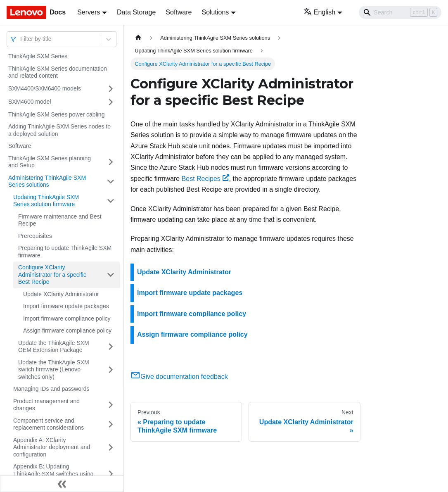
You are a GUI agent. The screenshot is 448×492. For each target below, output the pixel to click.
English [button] (319, 12)
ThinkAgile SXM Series (38, 56)
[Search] (400, 12)
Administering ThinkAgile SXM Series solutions (47, 181)
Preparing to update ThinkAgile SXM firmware (65, 252)
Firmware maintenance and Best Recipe (60, 220)
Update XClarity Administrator (61, 294)
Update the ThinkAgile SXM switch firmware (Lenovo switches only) (54, 370)
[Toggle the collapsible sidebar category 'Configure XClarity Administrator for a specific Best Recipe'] (111, 275)
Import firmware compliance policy (67, 318)
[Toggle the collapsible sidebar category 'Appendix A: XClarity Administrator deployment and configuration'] (111, 448)
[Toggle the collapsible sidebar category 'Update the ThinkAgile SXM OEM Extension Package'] (111, 347)
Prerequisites (35, 236)
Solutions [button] (215, 12)
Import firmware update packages (66, 306)
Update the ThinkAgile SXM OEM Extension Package (54, 347)
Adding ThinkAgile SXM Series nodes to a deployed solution (59, 130)
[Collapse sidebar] (62, 484)
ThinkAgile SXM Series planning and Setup (50, 162)
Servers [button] (89, 12)
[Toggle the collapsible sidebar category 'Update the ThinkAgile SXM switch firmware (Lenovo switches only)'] (111, 370)
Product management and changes (46, 405)
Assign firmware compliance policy (67, 330)
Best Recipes (205, 179)
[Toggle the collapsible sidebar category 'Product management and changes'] (111, 405)
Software (179, 12)
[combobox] (21, 39)
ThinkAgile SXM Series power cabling (56, 114)
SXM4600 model (30, 102)
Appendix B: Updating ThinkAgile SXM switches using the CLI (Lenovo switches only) (53, 474)
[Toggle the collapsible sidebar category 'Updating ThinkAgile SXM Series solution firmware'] (111, 201)
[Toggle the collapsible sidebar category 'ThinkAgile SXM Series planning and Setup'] (111, 162)
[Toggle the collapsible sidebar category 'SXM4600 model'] (111, 102)
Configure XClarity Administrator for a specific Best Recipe (52, 275)
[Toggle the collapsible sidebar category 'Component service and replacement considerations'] (111, 424)
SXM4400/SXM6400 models (45, 88)
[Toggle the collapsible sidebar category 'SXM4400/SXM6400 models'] (111, 89)
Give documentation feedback (179, 377)
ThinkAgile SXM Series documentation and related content (58, 72)
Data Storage (136, 12)
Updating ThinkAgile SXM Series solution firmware (46, 201)
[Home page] (138, 38)
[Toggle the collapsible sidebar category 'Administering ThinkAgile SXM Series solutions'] (111, 182)
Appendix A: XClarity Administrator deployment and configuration (52, 447)
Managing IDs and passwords (51, 389)
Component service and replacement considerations (49, 424)
